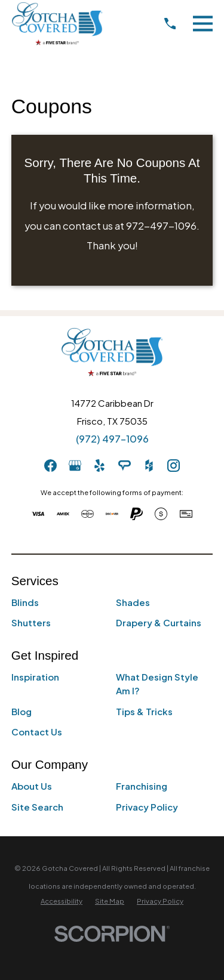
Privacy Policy (147, 807)
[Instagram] (174, 466)
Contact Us (37, 732)
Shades (133, 602)
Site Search (37, 807)
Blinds (25, 602)
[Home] (57, 24)
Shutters (31, 622)
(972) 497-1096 (112, 439)
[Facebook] (50, 466)
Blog (22, 711)
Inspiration (35, 677)
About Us (32, 786)
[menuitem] (62, 901)
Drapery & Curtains (159, 622)
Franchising (142, 786)
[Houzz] (149, 466)
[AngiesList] (125, 466)
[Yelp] (99, 466)
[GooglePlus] (75, 466)
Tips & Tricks (144, 711)
